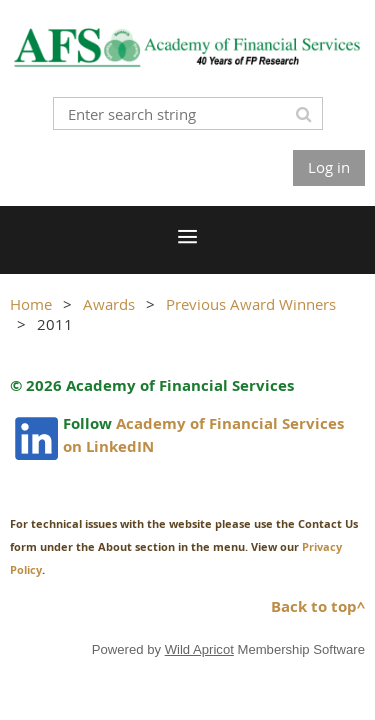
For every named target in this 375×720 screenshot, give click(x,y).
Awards (109, 304)
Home (31, 304)
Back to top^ (318, 606)
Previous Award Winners (251, 304)
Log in (329, 167)
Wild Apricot (199, 649)
